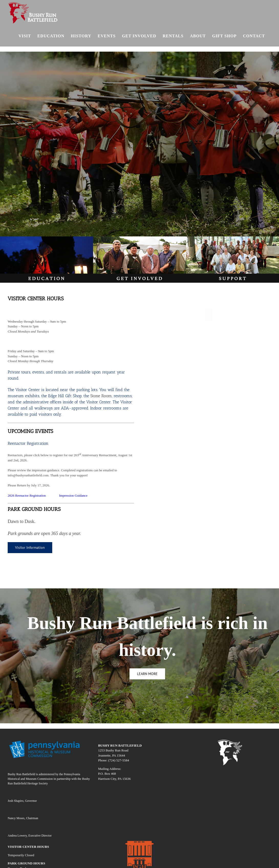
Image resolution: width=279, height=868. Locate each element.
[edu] (46, 238)
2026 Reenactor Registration (27, 495)
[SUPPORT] (233, 238)
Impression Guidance (73, 495)
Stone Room (101, 396)
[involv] (139, 238)
